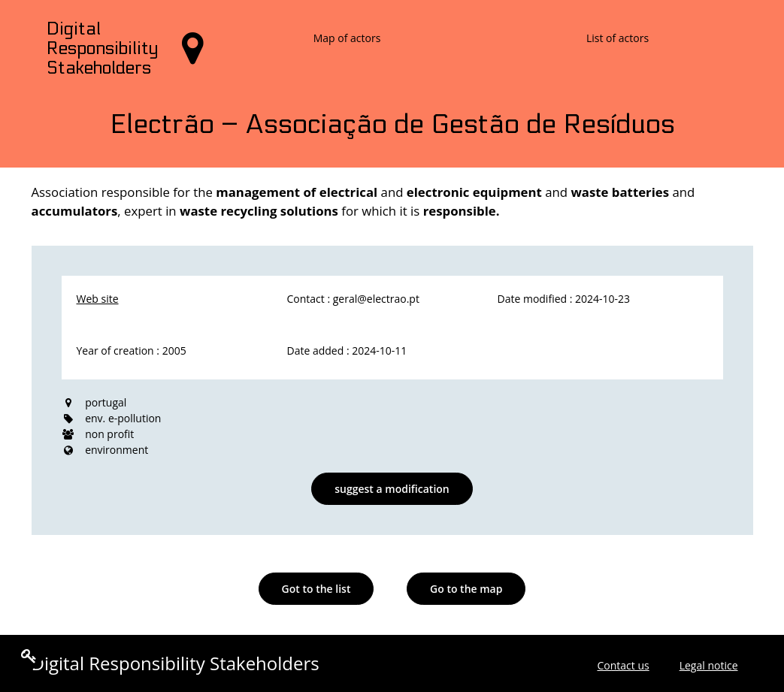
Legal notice (709, 665)
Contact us (623, 665)
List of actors (618, 38)
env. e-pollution (123, 418)
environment (117, 450)
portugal (106, 402)
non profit (109, 434)
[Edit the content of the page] (29, 655)
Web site (98, 299)
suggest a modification (392, 489)
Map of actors (347, 38)
